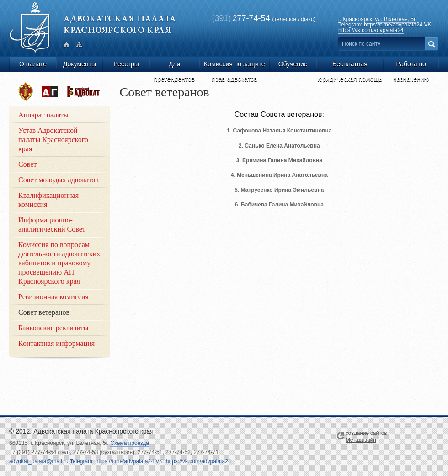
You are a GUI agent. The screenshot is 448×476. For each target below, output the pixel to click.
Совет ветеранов (44, 312)
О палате (33, 64)
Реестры (126, 64)
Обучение (293, 64)
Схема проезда (130, 443)
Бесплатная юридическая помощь (350, 66)
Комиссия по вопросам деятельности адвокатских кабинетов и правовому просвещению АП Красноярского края (59, 263)
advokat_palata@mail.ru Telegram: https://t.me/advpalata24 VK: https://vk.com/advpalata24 (120, 461)
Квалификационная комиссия (48, 200)
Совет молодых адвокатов (59, 180)
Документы (80, 64)
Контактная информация (56, 343)
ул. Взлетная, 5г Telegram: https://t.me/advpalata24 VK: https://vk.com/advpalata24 (386, 25)
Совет (27, 164)
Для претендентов (175, 66)
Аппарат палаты (43, 115)
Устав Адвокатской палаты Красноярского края (53, 140)
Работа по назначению (411, 66)
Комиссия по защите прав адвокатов (235, 66)
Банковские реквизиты (53, 328)
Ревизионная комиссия (53, 297)
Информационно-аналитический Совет (52, 225)
